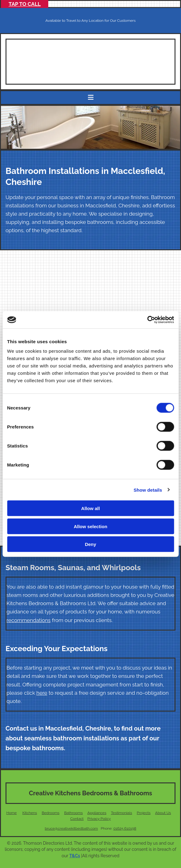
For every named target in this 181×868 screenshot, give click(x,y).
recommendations (29, 620)
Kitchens (30, 813)
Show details (148, 490)
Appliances (97, 813)
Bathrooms (74, 813)
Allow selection (90, 526)
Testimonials (122, 813)
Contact (77, 819)
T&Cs (75, 856)
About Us (163, 813)
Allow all (90, 508)
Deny (90, 544)
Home (11, 813)
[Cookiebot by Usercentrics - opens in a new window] (147, 320)
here (42, 693)
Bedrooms (51, 813)
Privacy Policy (99, 819)
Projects (144, 813)
